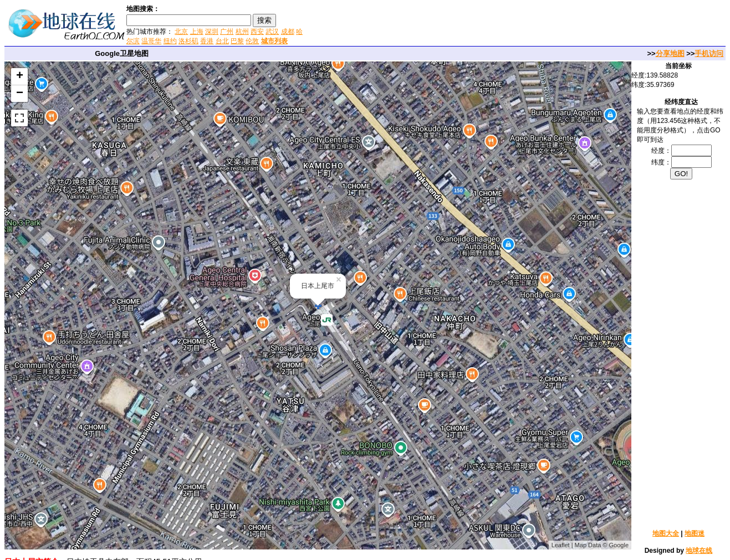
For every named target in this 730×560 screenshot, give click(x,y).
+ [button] (20, 76)
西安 (257, 32)
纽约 (170, 41)
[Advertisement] (437, 24)
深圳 (212, 32)
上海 (197, 32)
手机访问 (709, 53)
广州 (227, 32)
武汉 (272, 32)
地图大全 (666, 533)
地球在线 (699, 551)
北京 (181, 32)
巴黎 (237, 41)
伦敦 (252, 41)
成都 (288, 32)
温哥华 (151, 41)
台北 (222, 41)
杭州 (242, 32)
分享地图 (670, 53)
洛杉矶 (188, 41)
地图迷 (695, 533)
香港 (207, 41)
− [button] (20, 94)
